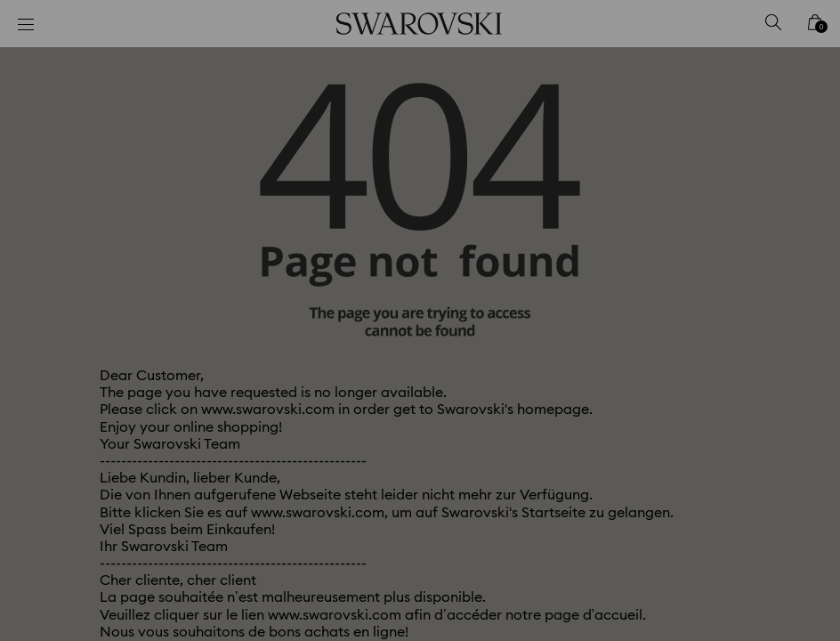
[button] (713, 209)
